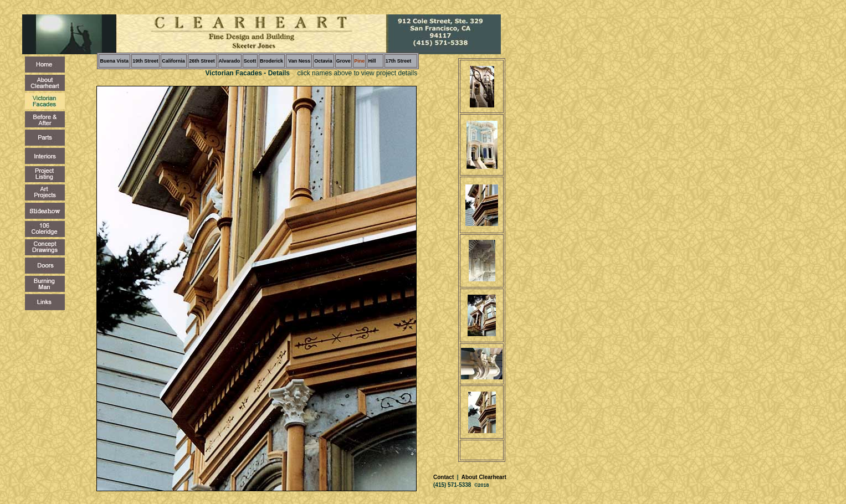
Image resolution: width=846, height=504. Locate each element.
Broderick (271, 61)
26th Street (202, 61)
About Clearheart (483, 477)
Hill (372, 61)
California (173, 61)
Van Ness (299, 61)
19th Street (145, 61)
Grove (343, 61)
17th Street (399, 61)
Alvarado (230, 61)
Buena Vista (114, 61)
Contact (444, 477)
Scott (250, 61)
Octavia (323, 61)
